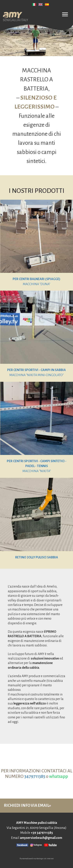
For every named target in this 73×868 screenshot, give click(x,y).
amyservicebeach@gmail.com (41, 838)
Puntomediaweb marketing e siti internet (37, 859)
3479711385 (35, 776)
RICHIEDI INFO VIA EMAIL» (27, 805)
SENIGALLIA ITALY (15, 15)
